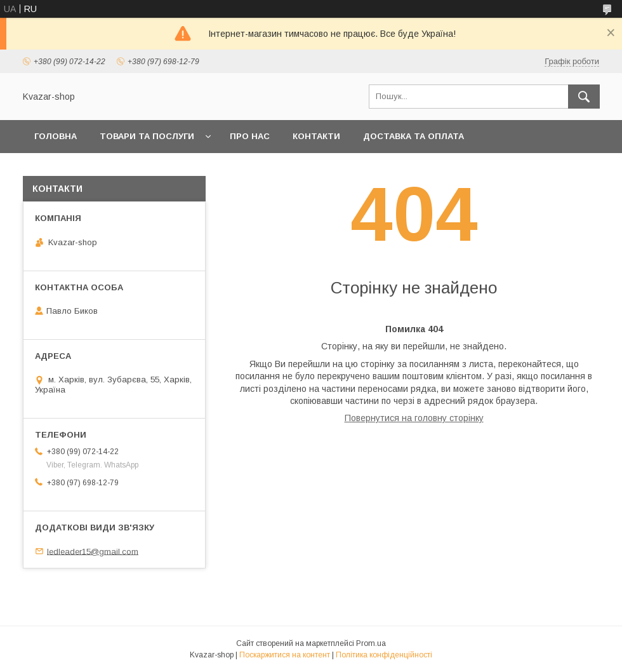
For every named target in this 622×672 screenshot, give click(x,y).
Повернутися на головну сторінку (414, 418)
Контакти (316, 136)
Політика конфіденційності (384, 655)
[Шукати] (584, 97)
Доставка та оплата (414, 136)
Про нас (250, 136)
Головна (56, 136)
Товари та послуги (147, 136)
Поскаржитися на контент (285, 655)
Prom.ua (371, 643)
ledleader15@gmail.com (93, 551)
